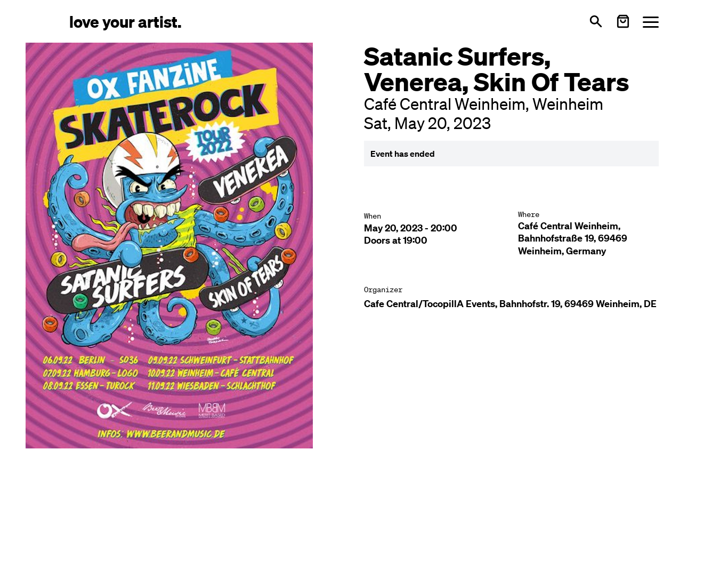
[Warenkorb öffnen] (623, 21)
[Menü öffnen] (651, 22)
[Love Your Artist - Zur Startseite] (126, 21)
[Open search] (596, 21)
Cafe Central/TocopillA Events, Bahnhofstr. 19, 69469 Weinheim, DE (510, 304)
